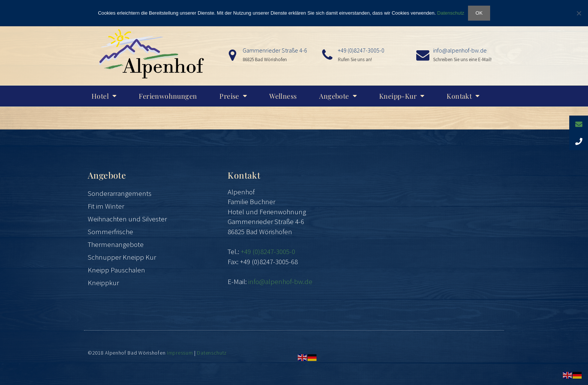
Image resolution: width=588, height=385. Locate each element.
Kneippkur (103, 283)
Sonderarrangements (120, 193)
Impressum (180, 353)
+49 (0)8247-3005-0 (361, 50)
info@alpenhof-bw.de (460, 50)
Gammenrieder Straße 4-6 (275, 50)
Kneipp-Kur (402, 96)
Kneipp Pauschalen (116, 270)
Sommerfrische (110, 232)
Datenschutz (212, 353)
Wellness (283, 96)
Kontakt (463, 96)
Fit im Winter (106, 206)
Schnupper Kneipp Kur (122, 257)
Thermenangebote (116, 244)
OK (479, 13)
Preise (233, 96)
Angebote (338, 96)
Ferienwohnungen (168, 96)
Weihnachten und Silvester (127, 219)
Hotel (104, 96)
